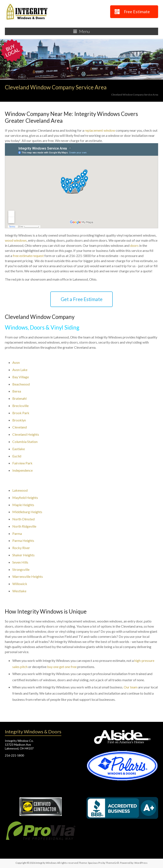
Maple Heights (23, 505)
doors (134, 245)
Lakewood (20, 490)
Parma (17, 533)
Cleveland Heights (26, 434)
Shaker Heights (23, 555)
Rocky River (21, 548)
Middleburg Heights (27, 512)
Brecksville (20, 406)
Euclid (17, 456)
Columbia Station (25, 442)
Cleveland (20, 427)
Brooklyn (19, 420)
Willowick (20, 584)
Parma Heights (23, 540)
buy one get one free (62, 667)
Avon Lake (20, 370)
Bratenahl (19, 398)
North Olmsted (23, 519)
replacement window (100, 130)
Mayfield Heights (25, 498)
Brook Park (21, 413)
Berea (17, 391)
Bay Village (21, 377)
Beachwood (21, 384)
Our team (131, 687)
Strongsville (21, 569)
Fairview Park (22, 463)
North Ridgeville (24, 526)
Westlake (19, 591)
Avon (16, 362)
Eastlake (19, 449)
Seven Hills (20, 562)
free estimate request (28, 256)
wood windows (16, 240)
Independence (22, 470)
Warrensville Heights (28, 576)
